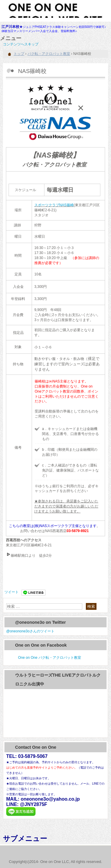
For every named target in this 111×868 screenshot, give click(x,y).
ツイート (12, 592)
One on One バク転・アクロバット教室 (50, 658)
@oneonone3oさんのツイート (30, 631)
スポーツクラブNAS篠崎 (54, 205)
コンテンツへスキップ (21, 44)
